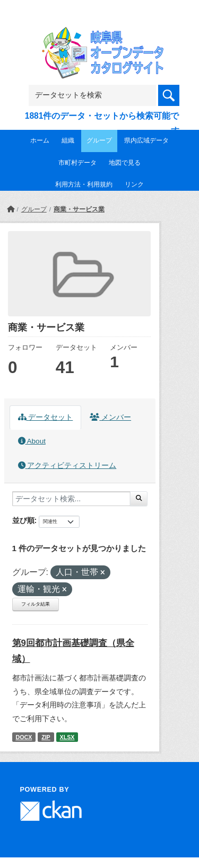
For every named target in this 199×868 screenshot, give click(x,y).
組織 (68, 140)
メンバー (110, 417)
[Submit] (139, 499)
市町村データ (77, 163)
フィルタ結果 (36, 604)
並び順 (23, 520)
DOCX (24, 737)
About (32, 441)
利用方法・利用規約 (84, 184)
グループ (99, 140)
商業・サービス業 (79, 209)
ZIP (46, 737)
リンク (134, 184)
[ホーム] (11, 209)
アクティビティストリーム (67, 466)
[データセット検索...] (71, 499)
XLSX (67, 737)
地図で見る (125, 163)
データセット (46, 417)
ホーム (40, 140)
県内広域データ (146, 140)
